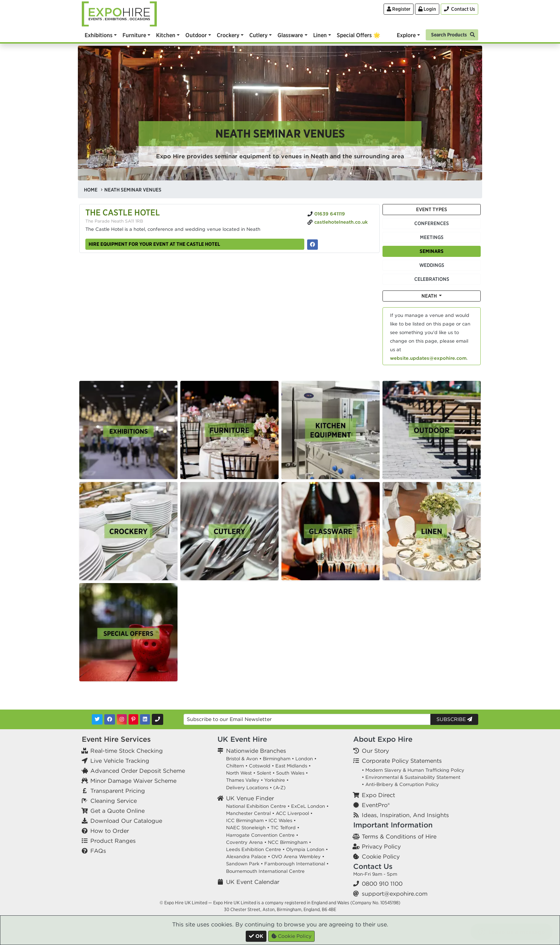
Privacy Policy (381, 846)
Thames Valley (243, 780)
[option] (128, 430)
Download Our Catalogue (126, 821)
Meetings (432, 237)
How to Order (110, 831)
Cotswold (260, 766)
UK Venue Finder (250, 798)
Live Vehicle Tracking (120, 761)
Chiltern (235, 766)
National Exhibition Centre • (258, 806)
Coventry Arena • (246, 842)
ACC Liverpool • (294, 813)
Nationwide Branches (256, 751)
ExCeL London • (310, 806)
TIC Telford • (285, 828)
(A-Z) (279, 788)
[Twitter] (97, 719)
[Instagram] (122, 719)
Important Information (393, 825)
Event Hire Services (116, 739)
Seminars (432, 251)
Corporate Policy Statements (402, 761)
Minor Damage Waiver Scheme (133, 781)
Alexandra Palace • (248, 857)
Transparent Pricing (118, 791)
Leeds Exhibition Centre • (255, 849)
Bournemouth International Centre (265, 871)
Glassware (290, 35)
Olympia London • (307, 849)
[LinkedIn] (145, 719)
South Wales (290, 773)
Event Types (432, 209)
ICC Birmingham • (247, 820)
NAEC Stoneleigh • (248, 828)
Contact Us (373, 866)
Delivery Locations (247, 788)
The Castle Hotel (123, 212)
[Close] (256, 936)
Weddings (432, 265)
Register (399, 9)
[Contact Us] (459, 9)
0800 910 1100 (382, 884)
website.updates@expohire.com (428, 358)
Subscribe (454, 719)
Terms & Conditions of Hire (399, 836)
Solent (264, 773)
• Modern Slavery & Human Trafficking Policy (413, 770)
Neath (430, 296)
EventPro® (376, 805)
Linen (320, 35)
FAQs (98, 851)
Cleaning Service (114, 801)
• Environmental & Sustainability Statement (411, 777)
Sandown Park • (244, 864)
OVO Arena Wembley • (298, 857)
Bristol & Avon (242, 759)
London (304, 759)
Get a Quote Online (117, 811)
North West (239, 773)
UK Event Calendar (253, 882)
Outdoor (196, 35)
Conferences (432, 223)
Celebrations (432, 279)
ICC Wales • (282, 820)
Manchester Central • (250, 813)
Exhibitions (99, 35)
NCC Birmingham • (289, 842)
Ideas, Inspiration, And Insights (405, 815)
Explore (406, 35)
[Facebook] (110, 719)
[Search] (452, 34)
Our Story (375, 751)
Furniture (134, 35)
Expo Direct (378, 795)
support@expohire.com (395, 894)
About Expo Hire (383, 739)
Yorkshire (275, 780)
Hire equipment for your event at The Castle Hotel (154, 244)
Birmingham (277, 759)
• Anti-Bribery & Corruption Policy (400, 784)
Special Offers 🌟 (359, 35)
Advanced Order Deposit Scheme (138, 771)
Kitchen (166, 35)
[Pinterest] (133, 719)
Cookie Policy (381, 856)
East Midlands (291, 766)
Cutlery (258, 35)
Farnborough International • (296, 864)
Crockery (228, 35)
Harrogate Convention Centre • (262, 835)
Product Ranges (113, 841)
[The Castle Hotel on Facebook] (312, 245)
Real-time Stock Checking (127, 751)
